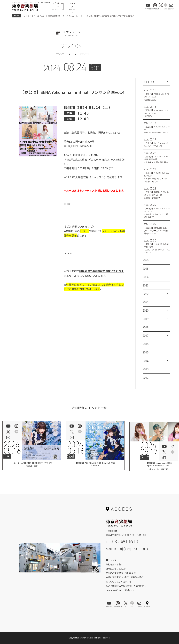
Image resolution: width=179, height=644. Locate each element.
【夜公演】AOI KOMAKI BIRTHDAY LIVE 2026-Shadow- (95, 465)
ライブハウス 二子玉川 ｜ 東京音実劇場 (42, 16)
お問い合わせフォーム (127, 558)
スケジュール (72, 16)
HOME (17, 16)
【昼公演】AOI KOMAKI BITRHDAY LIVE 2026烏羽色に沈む (32, 465)
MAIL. (127, 549)
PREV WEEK (60, 54)
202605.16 (12, 448)
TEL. (122, 542)
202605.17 (149, 449)
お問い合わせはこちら (72, 342)
